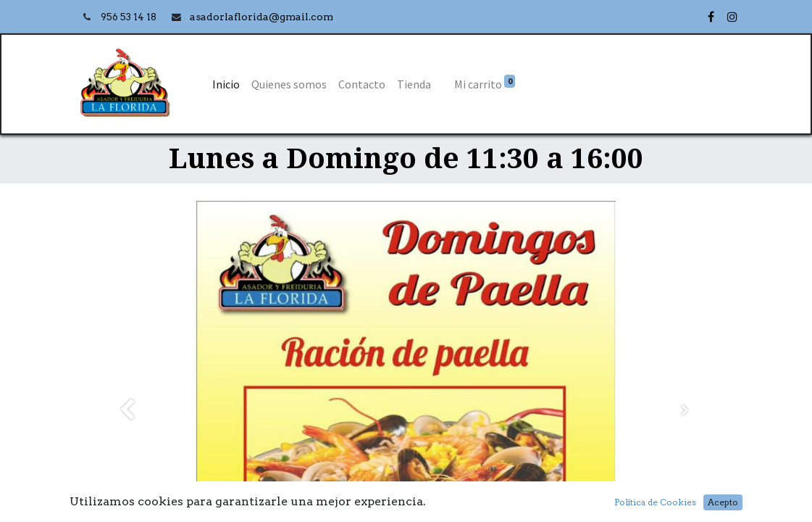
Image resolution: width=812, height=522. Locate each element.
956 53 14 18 (130, 17)
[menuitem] (226, 84)
